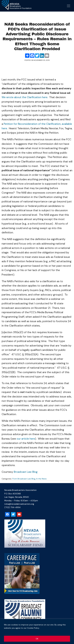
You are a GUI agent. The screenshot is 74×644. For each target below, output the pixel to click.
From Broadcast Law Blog (24, 479)
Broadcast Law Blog (26, 472)
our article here (26, 439)
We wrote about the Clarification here (25, 97)
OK (37, 639)
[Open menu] (69, 6)
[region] (37, 632)
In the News (41, 479)
